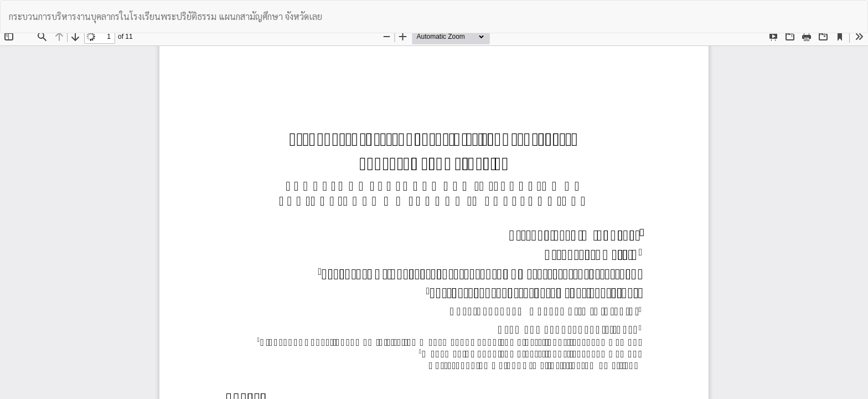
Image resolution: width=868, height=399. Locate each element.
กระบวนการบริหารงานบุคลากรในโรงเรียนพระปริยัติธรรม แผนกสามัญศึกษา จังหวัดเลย (166, 16)
